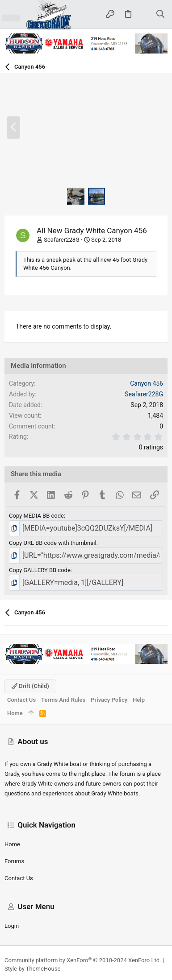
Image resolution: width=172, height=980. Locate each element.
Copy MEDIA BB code (36, 516)
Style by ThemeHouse (32, 969)
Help (139, 700)
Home (12, 844)
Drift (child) (30, 686)
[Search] (161, 14)
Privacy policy (109, 700)
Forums (14, 861)
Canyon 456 (147, 383)
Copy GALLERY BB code (40, 570)
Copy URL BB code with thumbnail (53, 543)
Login (12, 926)
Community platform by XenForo (83, 960)
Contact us (19, 878)
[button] (11, 14)
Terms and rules (63, 700)
